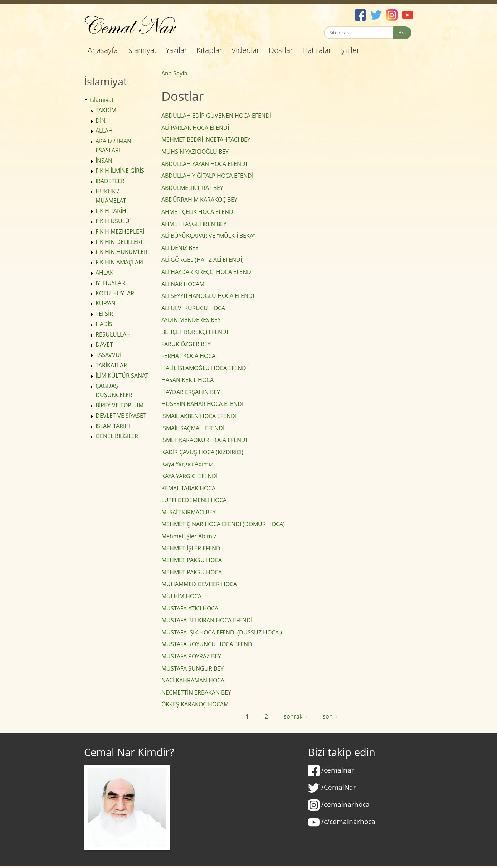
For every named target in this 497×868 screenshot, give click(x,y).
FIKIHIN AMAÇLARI (120, 262)
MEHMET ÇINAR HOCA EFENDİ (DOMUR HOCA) (223, 524)
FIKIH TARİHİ (112, 211)
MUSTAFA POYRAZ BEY (191, 656)
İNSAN (104, 161)
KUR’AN (106, 303)
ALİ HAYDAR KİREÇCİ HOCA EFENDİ (207, 272)
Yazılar (176, 50)
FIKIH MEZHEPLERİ (120, 231)
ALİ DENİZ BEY (180, 248)
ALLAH (104, 131)
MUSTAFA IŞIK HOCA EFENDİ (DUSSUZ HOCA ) (222, 632)
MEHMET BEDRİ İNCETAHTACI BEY (206, 139)
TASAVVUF (109, 355)
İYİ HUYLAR (110, 283)
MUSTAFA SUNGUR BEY (193, 668)
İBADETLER (110, 181)
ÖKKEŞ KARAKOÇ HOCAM (195, 704)
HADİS (104, 324)
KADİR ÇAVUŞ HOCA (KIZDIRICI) (202, 452)
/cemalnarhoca (339, 804)
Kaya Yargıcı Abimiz (187, 464)
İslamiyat (142, 50)
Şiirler (350, 50)
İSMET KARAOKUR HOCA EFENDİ (204, 440)
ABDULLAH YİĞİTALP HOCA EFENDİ (207, 176)
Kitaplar (209, 50)
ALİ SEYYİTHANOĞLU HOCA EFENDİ (208, 296)
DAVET (104, 344)
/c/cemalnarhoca (342, 822)
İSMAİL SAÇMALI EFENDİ (193, 428)
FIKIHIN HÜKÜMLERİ (122, 252)
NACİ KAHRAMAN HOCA (193, 680)
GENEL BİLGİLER (117, 436)
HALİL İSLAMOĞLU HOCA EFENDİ (204, 368)
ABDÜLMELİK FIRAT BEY (192, 188)
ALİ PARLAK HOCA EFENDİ (195, 128)
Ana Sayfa (174, 73)
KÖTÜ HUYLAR (115, 293)
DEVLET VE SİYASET (121, 416)
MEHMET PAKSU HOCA (192, 560)
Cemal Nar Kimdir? (129, 752)
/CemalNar (332, 787)
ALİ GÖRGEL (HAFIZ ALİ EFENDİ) (203, 260)
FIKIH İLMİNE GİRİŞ (120, 171)
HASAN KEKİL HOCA (187, 380)
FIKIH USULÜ (113, 221)
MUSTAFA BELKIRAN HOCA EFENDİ (207, 620)
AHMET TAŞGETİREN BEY (194, 224)
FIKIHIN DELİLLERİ (119, 242)
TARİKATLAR (111, 365)
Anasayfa (103, 50)
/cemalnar (331, 770)
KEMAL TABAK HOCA (188, 488)
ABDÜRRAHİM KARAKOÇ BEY (199, 200)
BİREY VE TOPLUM (120, 405)
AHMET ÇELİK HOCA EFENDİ (198, 212)
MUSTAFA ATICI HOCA (190, 608)
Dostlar (281, 50)
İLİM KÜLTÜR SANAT (122, 376)
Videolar (245, 50)
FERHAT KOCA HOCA (188, 356)
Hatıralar (317, 50)
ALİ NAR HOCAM (183, 284)
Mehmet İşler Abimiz (189, 536)
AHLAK (104, 273)
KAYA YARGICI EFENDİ (189, 476)
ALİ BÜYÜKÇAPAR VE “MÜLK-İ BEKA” (208, 236)
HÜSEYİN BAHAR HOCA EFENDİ (202, 404)
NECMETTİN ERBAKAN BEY (196, 692)
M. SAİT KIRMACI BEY (189, 512)
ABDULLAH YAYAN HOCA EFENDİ (204, 164)
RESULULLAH (113, 334)
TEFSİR (104, 314)
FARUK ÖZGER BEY (186, 344)
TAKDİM (106, 110)
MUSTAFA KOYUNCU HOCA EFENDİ (208, 644)
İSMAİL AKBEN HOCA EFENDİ (199, 416)
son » (330, 716)
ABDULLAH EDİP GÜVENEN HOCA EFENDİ (216, 116)
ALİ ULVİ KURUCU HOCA (193, 308)
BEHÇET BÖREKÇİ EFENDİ (195, 332)
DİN (101, 121)
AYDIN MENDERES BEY (191, 320)
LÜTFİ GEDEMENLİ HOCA (194, 500)
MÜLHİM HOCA (181, 596)
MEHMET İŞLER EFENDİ (192, 548)
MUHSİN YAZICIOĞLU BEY (195, 152)
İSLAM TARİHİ (113, 426)
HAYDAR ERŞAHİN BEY (191, 392)
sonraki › (295, 716)
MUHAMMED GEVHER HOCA (199, 584)
